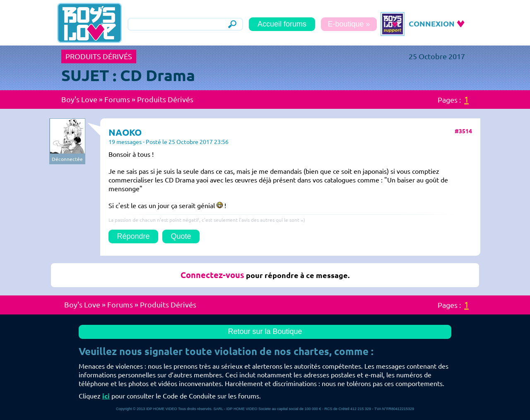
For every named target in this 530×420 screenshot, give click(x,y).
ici (106, 396)
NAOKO (125, 132)
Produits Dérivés (165, 99)
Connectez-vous (212, 275)
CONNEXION (432, 24)
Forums (117, 99)
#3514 (463, 131)
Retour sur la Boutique (265, 331)
